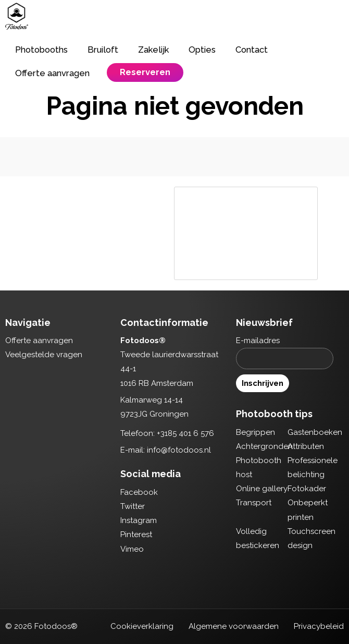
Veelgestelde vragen (44, 355)
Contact (252, 50)
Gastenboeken (315, 432)
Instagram (139, 520)
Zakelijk (153, 50)
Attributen (306, 446)
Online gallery (262, 489)
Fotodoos (17, 16)
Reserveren (145, 72)
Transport (254, 503)
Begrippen (255, 432)
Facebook (139, 492)
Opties (202, 50)
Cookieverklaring (142, 626)
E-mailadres (258, 341)
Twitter (133, 506)
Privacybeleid (319, 626)
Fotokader (307, 489)
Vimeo (132, 549)
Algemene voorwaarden (234, 626)
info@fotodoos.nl (179, 450)
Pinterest (136, 534)
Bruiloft (103, 50)
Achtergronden (264, 446)
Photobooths (41, 50)
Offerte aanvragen (52, 73)
